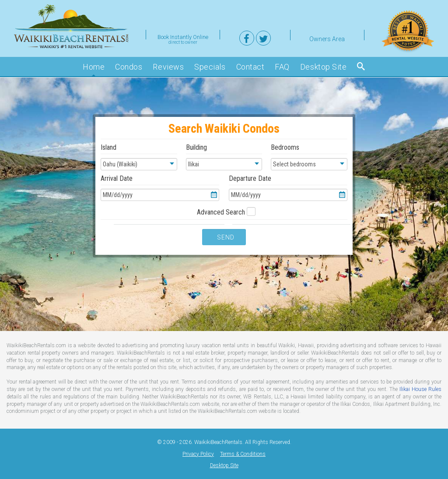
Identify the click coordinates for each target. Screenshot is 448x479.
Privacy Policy (198, 454)
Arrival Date (160, 188)
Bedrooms (309, 157)
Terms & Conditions (243, 454)
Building (224, 157)
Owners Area (327, 38)
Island (139, 157)
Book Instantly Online (183, 37)
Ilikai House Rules (420, 389)
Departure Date (288, 188)
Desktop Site (224, 465)
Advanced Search (222, 212)
